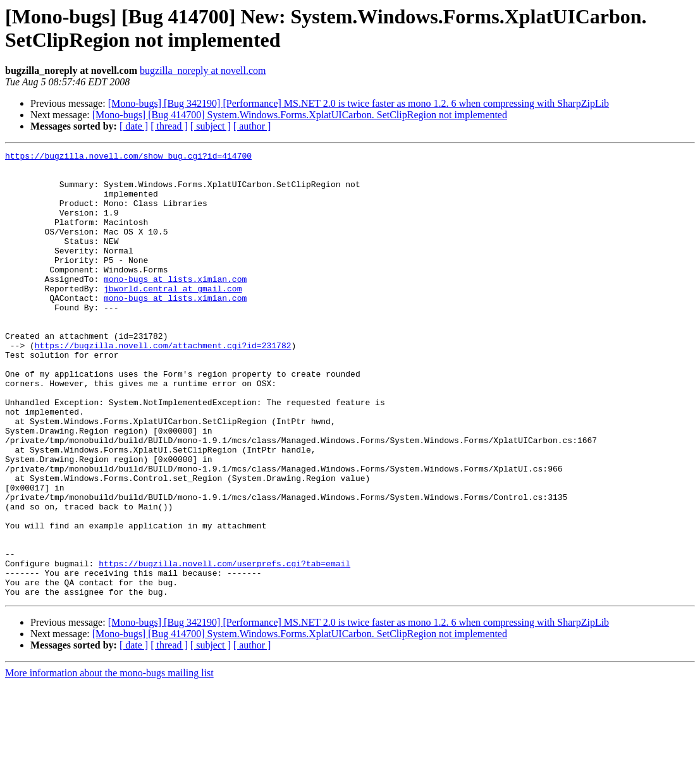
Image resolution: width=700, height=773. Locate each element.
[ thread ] (169, 126)
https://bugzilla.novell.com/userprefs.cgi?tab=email (224, 647)
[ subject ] (211, 126)
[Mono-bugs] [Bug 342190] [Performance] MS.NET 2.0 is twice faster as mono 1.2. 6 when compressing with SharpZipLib (359, 103)
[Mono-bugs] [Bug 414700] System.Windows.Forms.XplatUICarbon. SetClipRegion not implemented (300, 115)
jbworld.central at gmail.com (173, 317)
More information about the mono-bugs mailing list (109, 762)
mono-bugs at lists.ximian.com (175, 305)
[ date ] (134, 126)
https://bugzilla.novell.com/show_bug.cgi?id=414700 (128, 157)
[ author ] (252, 126)
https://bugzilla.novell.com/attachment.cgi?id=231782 (163, 385)
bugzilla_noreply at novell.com (203, 70)
